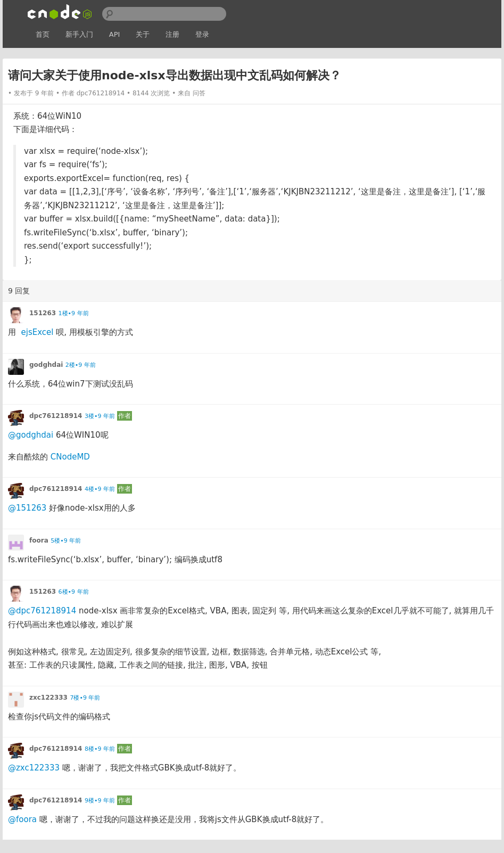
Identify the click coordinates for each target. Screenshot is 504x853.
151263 (43, 313)
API (115, 34)
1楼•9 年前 (74, 313)
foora (39, 540)
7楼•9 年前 (85, 698)
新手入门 (79, 34)
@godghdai (31, 435)
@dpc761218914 (42, 611)
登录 (202, 34)
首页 (43, 34)
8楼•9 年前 (100, 749)
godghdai (46, 365)
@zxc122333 (34, 768)
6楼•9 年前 (74, 592)
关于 (143, 34)
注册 (172, 34)
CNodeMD (70, 457)
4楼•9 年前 (100, 489)
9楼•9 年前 (100, 801)
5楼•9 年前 (66, 541)
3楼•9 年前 (100, 416)
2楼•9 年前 (81, 365)
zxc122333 (48, 698)
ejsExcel (38, 332)
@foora (22, 819)
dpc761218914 (101, 93)
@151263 (27, 508)
